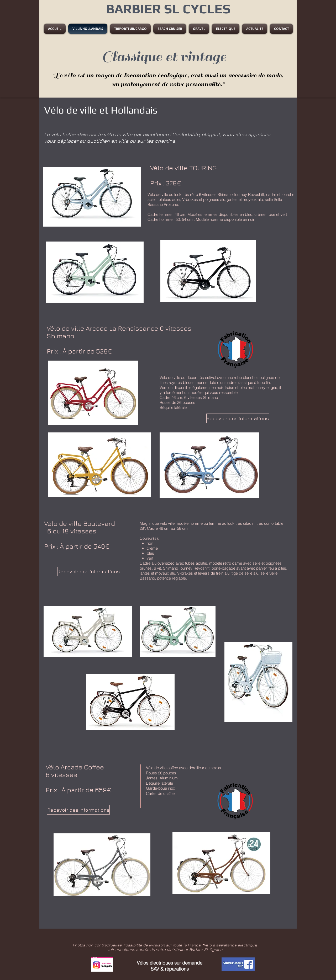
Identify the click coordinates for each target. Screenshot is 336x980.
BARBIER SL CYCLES (168, 9)
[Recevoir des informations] (238, 418)
